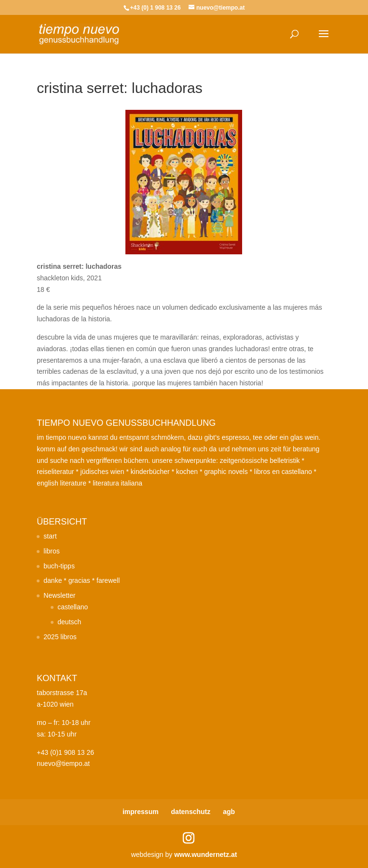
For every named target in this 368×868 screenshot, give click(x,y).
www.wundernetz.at (205, 855)
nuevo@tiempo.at (63, 763)
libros (51, 551)
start (50, 536)
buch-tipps (59, 566)
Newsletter (59, 595)
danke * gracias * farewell (82, 580)
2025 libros (60, 637)
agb (229, 812)
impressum (141, 812)
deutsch (69, 622)
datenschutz (191, 812)
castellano (73, 607)
